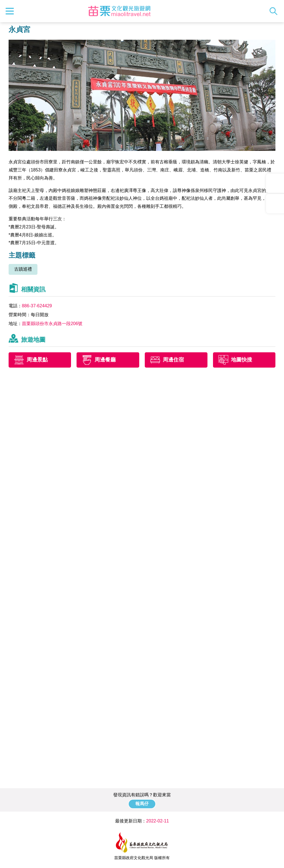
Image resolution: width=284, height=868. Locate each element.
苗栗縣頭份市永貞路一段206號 (52, 324)
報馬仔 (142, 804)
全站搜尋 (275, 11)
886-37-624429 (37, 306)
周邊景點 (37, 360)
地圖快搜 (242, 360)
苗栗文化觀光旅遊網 (119, 11)
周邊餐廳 (105, 360)
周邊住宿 (173, 360)
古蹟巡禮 (23, 269)
